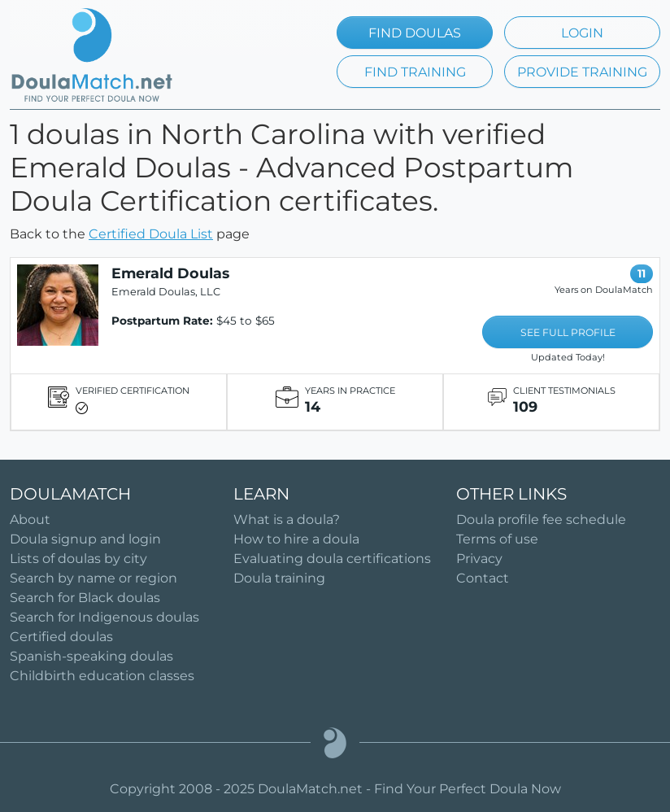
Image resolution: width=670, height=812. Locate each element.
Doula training (279, 578)
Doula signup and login (85, 539)
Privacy (479, 559)
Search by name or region (94, 578)
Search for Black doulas (85, 598)
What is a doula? (287, 520)
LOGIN (582, 33)
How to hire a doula (296, 539)
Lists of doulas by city (78, 559)
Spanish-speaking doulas (91, 656)
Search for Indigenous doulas (104, 617)
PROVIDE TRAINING (582, 72)
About (30, 520)
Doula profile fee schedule (541, 520)
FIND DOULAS (415, 33)
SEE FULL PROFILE (568, 332)
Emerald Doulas (170, 273)
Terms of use (497, 539)
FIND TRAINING (415, 72)
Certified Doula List (151, 234)
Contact (483, 578)
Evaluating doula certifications (332, 559)
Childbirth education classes (102, 676)
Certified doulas (61, 637)
